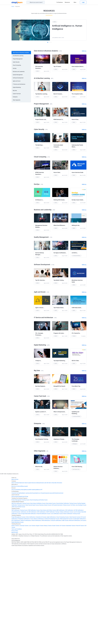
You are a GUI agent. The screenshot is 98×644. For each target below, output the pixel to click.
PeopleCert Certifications (24, 615)
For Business (60, 2)
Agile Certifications (51, 614)
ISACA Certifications (36, 617)
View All (84, 51)
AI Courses (83, 617)
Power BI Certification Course (43, 610)
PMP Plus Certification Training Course (20, 600)
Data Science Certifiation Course (38, 600)
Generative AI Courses (41, 614)
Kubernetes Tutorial (70, 622)
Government (60, 590)
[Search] (45, 2)
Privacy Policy (15, 627)
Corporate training (16, 590)
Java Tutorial (32, 622)
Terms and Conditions (17, 626)
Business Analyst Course (45, 602)
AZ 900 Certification (79, 607)
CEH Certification (69, 607)
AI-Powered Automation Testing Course (61, 602)
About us (14, 579)
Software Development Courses (52, 615)
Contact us (43, 579)
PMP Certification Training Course (19, 607)
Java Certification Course (57, 610)
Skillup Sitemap (21, 586)
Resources (67, 2)
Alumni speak (28, 579)
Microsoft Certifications (75, 617)
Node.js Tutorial (48, 622)
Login (83, 2)
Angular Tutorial (40, 622)
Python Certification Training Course (72, 610)
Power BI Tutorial (80, 622)
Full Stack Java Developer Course (78, 602)
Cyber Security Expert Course (32, 602)
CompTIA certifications (56, 617)
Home (13, 6)
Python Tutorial (15, 622)
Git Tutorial (63, 622)
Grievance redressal (36, 579)
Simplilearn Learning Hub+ (26, 590)
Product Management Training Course (20, 596)
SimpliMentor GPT (38, 586)
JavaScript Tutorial (24, 622)
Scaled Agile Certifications (79, 615)
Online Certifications (31, 614)
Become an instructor (16, 583)
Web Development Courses (66, 615)
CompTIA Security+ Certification (19, 608)
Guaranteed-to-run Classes (38, 590)
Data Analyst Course (51, 600)
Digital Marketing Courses (17, 619)
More (75, 2)
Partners (56, 590)
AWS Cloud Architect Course (19, 603)
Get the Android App (16, 593)
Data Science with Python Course (48, 607)
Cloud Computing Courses (63, 614)
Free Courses (15, 586)
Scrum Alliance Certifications (37, 615)
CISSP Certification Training (53, 608)
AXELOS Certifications (26, 617)
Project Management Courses (18, 614)
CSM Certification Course (34, 607)
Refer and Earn (15, 576)
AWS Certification (61, 607)
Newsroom (22, 579)
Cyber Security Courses (75, 614)
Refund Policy (15, 629)
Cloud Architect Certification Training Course (66, 600)
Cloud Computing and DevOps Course (39, 596)
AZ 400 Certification (32, 608)
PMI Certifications (46, 617)
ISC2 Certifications (16, 617)
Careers (17, 579)
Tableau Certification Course (66, 608)
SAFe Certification (41, 608)
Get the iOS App (24, 593)
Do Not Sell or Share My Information (54, 579)
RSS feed (32, 586)
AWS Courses (65, 617)
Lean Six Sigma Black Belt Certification (27, 610)
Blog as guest (25, 583)
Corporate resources (49, 590)
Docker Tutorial (56, 622)
